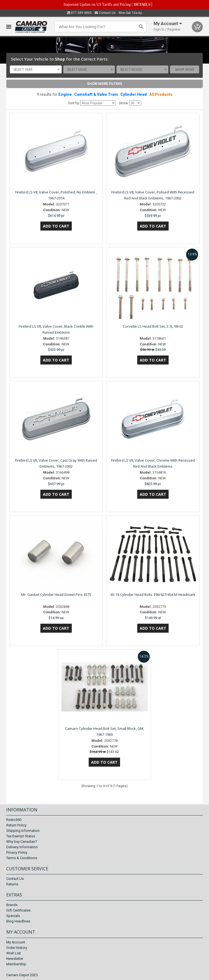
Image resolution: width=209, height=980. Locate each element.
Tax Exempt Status (21, 836)
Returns (12, 884)
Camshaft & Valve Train (96, 94)
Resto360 (14, 820)
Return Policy (16, 825)
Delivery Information (22, 847)
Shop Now (185, 69)
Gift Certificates (18, 910)
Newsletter (15, 959)
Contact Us (105, 13)
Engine (65, 94)
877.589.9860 (79, 13)
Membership (16, 964)
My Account (16, 942)
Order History (17, 948)
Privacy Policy (17, 852)
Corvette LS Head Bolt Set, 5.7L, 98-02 (153, 326)
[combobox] (36, 69)
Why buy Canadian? (22, 842)
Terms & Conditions (22, 858)
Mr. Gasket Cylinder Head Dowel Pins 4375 (56, 594)
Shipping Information (23, 831)
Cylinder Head (134, 94)
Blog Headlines (18, 921)
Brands (12, 905)
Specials (13, 916)
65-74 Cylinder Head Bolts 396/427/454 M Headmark (153, 594)
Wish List (14, 953)
